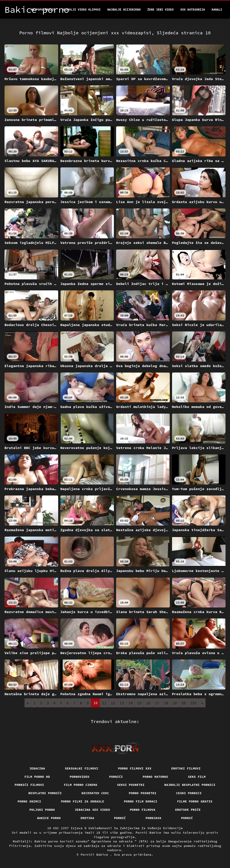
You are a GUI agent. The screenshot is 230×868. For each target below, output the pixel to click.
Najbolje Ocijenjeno (124, 10)
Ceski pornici (189, 793)
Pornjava (153, 818)
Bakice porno (49, 818)
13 (122, 703)
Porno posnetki (143, 793)
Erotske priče (188, 810)
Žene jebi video (160, 10)
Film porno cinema (81, 785)
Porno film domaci (141, 801)
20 (183, 703)
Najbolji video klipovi (81, 10)
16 (148, 703)
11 (104, 703)
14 (131, 703)
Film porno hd (37, 777)
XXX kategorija (193, 10)
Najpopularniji (43, 10)
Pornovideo (80, 777)
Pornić (187, 818)
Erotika (87, 818)
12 (113, 703)
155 (193, 703)
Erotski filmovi (186, 768)
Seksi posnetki (131, 785)
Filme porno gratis (195, 801)
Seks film (197, 777)
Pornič (120, 818)
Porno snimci (29, 801)
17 (157, 703)
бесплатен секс (95, 793)
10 (95, 703)
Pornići (116, 777)
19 (175, 703)
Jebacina (37, 768)
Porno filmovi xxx (135, 768)
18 (166, 703)
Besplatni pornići (45, 793)
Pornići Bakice (95, 855)
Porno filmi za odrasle (83, 801)
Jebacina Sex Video (92, 810)
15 (139, 703)
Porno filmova (143, 810)
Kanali (217, 10)
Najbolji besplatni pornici (190, 785)
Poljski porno (42, 810)
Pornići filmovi (29, 785)
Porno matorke (155, 777)
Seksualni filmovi (82, 768)
